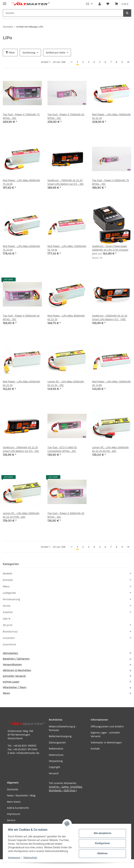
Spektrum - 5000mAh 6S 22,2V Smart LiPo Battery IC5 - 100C (110, 317)
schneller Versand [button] (14, 676)
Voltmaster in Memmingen (106, 742)
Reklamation (56, 749)
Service (11, 820)
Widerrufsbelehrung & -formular (63, 728)
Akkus (6, 586)
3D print (8, 625)
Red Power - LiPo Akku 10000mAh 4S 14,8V (111, 383)
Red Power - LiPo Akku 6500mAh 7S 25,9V (21, 248)
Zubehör (8, 612)
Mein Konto (14, 802)
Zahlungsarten (57, 742)
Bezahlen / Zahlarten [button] (16, 659)
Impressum (15, 858)
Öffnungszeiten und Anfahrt (107, 726)
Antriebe (8, 580)
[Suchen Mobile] (63, 13)
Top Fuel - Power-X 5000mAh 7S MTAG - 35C (111, 182)
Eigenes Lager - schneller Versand (105, 734)
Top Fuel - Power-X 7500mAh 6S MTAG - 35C (66, 116)
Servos (7, 606)
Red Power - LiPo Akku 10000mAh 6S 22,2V (111, 116)
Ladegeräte (9, 593)
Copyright (55, 767)
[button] (100, 4)
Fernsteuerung (11, 599)
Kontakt (95, 749)
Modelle (8, 573)
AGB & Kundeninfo (18, 808)
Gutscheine (9, 644)
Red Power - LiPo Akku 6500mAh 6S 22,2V (21, 383)
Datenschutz (31, 858)
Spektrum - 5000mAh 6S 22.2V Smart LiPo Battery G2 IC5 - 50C (21, 449)
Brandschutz (10, 631)
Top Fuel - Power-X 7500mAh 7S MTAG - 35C (21, 116)
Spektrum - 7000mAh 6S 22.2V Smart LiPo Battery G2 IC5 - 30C (66, 182)
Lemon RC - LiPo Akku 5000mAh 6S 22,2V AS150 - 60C (110, 449)
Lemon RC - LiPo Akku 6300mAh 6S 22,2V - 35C (66, 383)
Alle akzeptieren (102, 833)
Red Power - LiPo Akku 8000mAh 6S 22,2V (66, 317)
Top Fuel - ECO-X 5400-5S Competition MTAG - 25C (62, 449)
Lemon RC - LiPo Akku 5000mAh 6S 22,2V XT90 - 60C (21, 515)
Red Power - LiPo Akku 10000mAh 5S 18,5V (67, 248)
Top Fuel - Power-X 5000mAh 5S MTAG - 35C (66, 515)
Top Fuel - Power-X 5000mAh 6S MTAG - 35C (21, 317)
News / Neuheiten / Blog (21, 795)
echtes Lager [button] (11, 682)
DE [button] (88, 4)
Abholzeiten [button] (10, 653)
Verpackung (56, 761)
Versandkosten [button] (12, 665)
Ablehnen (102, 853)
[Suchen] (127, 13)
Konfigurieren (102, 843)
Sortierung (29, 53)
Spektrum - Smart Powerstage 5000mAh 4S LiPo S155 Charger (110, 248)
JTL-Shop (116, 864)
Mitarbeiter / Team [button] (15, 687)
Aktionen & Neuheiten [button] (17, 670)
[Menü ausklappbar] (5, 2)
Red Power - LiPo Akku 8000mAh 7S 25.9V (21, 182)
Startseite (13, 789)
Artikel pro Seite (56, 53)
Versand (54, 773)
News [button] (6, 693)
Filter (10, 53)
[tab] (67, 653)
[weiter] (128, 62)
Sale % (7, 619)
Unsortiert (9, 638)
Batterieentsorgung (60, 736)
